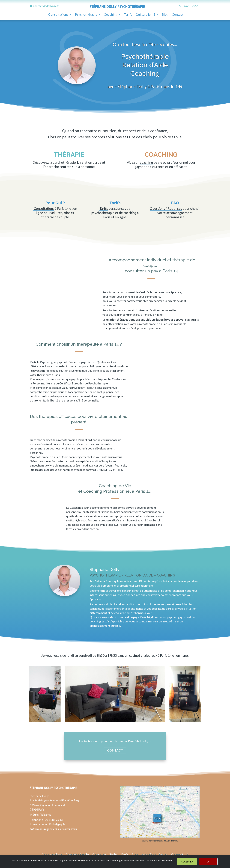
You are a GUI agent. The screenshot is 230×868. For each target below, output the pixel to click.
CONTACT (115, 750)
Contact (178, 15)
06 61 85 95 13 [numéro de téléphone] (54, 820)
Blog (165, 15)
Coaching (111, 15)
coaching (161, 154)
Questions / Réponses (166, 208)
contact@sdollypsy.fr (52, 824)
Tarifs (128, 15)
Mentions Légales (155, 854)
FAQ (125, 854)
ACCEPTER (187, 862)
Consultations (58, 15)
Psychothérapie (86, 15)
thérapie (69, 154)
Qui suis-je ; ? (145, 15)
